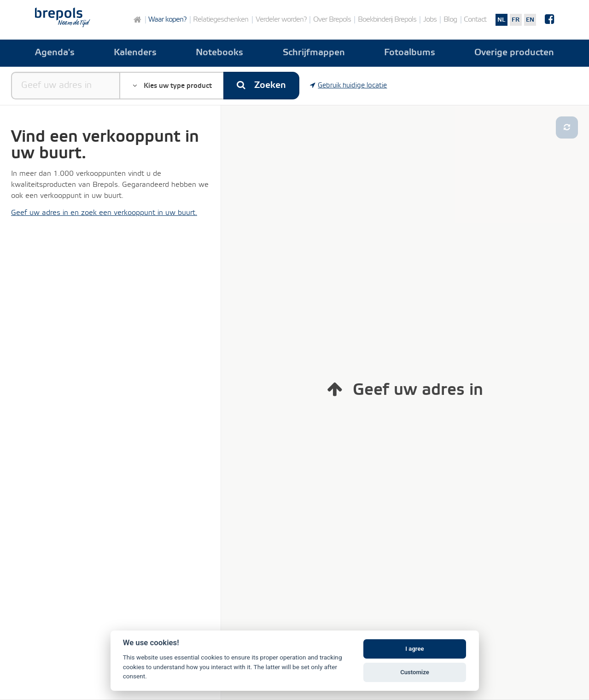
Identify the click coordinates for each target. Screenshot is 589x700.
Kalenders (135, 53)
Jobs (430, 20)
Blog (450, 20)
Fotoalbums (410, 53)
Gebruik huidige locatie (349, 86)
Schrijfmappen (314, 53)
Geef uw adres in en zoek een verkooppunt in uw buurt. (104, 213)
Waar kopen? (167, 20)
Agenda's (55, 53)
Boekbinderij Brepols (387, 20)
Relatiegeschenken (221, 20)
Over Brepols (332, 20)
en (530, 20)
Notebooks (219, 53)
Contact (475, 20)
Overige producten (514, 53)
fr (516, 20)
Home (137, 20)
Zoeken (261, 86)
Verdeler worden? (281, 20)
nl (501, 20)
